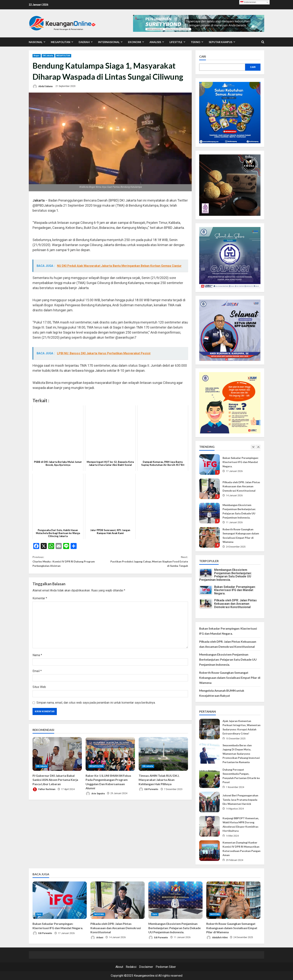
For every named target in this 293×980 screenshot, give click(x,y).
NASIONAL (36, 42)
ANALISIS (155, 42)
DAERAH (84, 42)
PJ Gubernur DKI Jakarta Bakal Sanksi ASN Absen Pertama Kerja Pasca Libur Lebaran (55, 783)
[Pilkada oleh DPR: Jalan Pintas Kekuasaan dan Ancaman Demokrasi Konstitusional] (118, 900)
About (119, 967)
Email (37, 675)
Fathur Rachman (44, 793)
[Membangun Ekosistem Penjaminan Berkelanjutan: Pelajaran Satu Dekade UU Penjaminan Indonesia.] (175, 900)
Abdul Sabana (43, 86)
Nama (37, 659)
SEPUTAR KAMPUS (220, 42)
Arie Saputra (95, 797)
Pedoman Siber (166, 967)
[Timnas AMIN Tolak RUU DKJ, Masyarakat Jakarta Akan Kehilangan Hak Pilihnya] (163, 758)
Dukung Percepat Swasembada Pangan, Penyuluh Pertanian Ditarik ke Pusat (209, 778)
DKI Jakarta (48, 56)
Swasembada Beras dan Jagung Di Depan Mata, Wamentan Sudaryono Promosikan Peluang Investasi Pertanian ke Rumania (209, 753)
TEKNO (196, 42)
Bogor (37, 56)
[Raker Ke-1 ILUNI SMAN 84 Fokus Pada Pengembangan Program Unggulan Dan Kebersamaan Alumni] (110, 758)
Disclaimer (146, 967)
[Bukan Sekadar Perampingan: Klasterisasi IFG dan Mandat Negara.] (60, 900)
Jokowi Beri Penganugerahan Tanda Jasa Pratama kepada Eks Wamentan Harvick (209, 802)
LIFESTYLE (176, 42)
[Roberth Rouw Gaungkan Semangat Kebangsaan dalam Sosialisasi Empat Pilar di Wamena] (233, 900)
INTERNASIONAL (109, 42)
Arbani (97, 938)
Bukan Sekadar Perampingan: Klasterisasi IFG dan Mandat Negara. (209, 464)
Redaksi (131, 967)
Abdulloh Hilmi (217, 938)
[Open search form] (263, 42)
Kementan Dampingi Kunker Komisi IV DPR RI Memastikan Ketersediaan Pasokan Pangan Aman (209, 851)
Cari (203, 56)
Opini (39, 914)
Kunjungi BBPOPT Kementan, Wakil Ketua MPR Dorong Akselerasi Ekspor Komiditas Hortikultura (209, 826)
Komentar (40, 602)
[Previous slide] (253, 447)
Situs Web (39, 691)
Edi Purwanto (148, 793)
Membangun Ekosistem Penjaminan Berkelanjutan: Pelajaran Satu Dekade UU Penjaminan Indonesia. (209, 513)
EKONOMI (135, 42)
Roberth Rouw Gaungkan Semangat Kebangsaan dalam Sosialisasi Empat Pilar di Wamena (209, 537)
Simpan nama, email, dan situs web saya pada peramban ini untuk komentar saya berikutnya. (96, 706)
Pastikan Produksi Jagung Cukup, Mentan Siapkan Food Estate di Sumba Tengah (149, 563)
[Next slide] (258, 447)
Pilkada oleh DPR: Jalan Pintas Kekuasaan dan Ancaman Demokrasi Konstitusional (209, 489)
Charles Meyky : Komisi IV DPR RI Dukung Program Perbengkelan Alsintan (71, 563)
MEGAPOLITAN (61, 42)
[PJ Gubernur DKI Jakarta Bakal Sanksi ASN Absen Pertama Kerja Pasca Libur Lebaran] (57, 758)
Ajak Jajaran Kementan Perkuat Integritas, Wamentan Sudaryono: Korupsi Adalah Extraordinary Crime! (209, 729)
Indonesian (248, 2)
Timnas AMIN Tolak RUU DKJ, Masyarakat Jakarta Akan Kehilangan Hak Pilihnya (159, 783)
